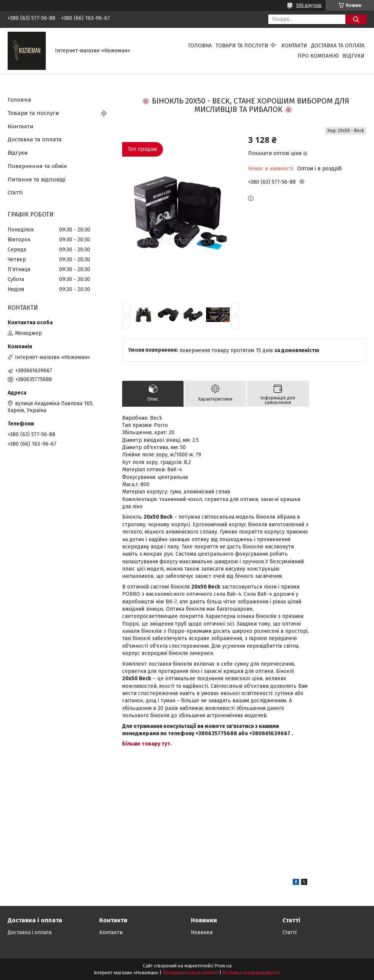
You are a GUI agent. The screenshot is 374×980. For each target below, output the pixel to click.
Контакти (294, 46)
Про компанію (318, 56)
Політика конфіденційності (251, 973)
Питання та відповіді (36, 180)
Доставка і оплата (30, 932)
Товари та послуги (242, 46)
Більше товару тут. (147, 744)
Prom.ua (223, 966)
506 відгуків (309, 5)
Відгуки (354, 56)
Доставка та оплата (338, 46)
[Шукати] (356, 19)
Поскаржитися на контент (190, 973)
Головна (200, 46)
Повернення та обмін (37, 166)
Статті (15, 192)
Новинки (202, 932)
